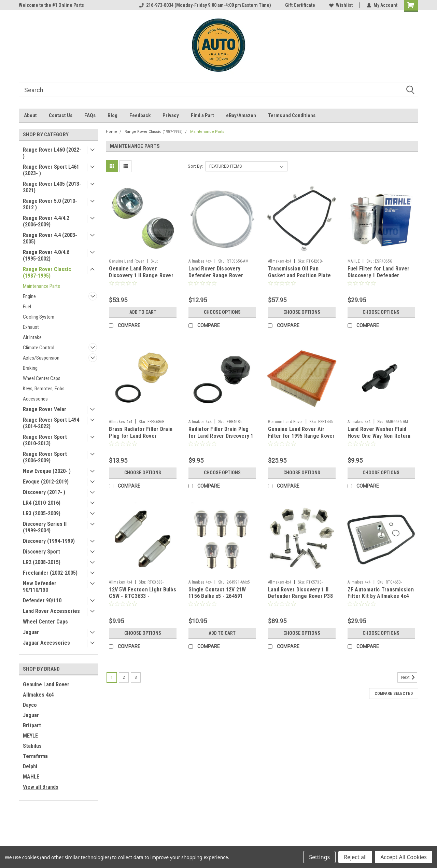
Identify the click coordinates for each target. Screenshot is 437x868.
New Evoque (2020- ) (47, 471)
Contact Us (61, 115)
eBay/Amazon (241, 115)
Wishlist (341, 5)
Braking (30, 368)
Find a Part (202, 115)
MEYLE (30, 736)
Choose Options (222, 312)
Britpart (32, 725)
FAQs (90, 115)
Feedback (140, 115)
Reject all (355, 857)
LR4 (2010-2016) (42, 503)
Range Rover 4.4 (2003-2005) (50, 238)
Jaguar (31, 632)
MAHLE (31, 777)
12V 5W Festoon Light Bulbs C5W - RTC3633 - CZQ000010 (143, 596)
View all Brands (41, 787)
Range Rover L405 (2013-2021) (52, 187)
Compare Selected (394, 694)
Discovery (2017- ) (44, 492)
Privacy (171, 115)
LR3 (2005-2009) (42, 513)
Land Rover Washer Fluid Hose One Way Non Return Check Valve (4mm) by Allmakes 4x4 (379, 439)
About (30, 115)
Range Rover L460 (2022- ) (52, 153)
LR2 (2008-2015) (42, 562)
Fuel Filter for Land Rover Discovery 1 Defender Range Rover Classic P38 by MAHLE (381, 279)
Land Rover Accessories (51, 611)
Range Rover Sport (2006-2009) (45, 457)
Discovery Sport (41, 552)
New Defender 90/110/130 (40, 587)
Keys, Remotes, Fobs (44, 389)
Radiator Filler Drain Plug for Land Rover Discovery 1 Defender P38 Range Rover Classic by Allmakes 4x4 (221, 439)
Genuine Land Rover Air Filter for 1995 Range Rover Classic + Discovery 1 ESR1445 (301, 439)
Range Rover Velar (45, 409)
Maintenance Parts (41, 286)
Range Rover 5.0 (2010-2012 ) (50, 204)
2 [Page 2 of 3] (124, 677)
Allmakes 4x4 (38, 695)
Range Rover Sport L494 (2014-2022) (51, 423)
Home (111, 132)
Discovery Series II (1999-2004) (45, 527)
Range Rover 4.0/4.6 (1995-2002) (46, 255)
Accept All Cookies (404, 857)
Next (409, 677)
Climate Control (39, 348)
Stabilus (32, 746)
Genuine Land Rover (46, 684)
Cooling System (39, 317)
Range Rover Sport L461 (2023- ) (51, 170)
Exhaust (31, 327)
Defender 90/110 (42, 600)
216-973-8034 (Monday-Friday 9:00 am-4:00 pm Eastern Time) (205, 5)
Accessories (35, 399)
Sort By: (195, 166)
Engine (29, 296)
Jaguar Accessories (46, 643)
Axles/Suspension (41, 358)
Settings (319, 857)
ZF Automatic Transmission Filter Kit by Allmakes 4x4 (381, 593)
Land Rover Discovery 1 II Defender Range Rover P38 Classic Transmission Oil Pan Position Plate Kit (300, 600)
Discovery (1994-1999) (49, 541)
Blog (112, 115)
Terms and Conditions (292, 115)
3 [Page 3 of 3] (136, 677)
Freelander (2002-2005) (50, 573)
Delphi (30, 766)
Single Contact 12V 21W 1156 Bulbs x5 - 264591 (217, 593)
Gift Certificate (300, 5)
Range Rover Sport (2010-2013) (45, 440)
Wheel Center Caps (42, 378)
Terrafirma (35, 756)
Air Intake (32, 337)
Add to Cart (143, 312)
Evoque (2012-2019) (46, 482)
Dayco (30, 705)
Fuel (27, 307)
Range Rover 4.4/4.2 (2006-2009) (46, 221)
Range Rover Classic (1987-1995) (47, 272)
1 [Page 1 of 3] (112, 677)
